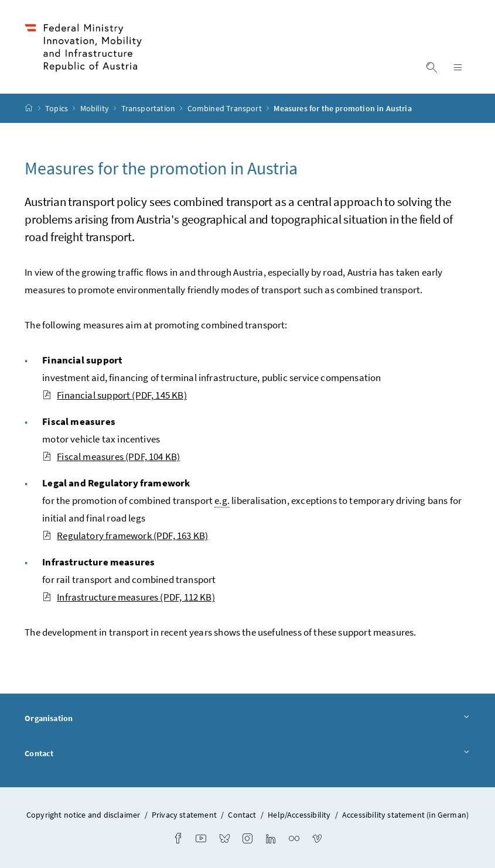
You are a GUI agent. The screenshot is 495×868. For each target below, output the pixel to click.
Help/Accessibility (299, 815)
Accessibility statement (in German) (405, 815)
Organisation (247, 719)
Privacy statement (184, 815)
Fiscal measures (111, 457)
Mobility (96, 108)
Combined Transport (226, 108)
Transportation (149, 108)
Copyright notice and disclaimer (84, 815)
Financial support (114, 395)
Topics (57, 108)
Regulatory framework (125, 536)
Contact (247, 754)
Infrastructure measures (129, 597)
